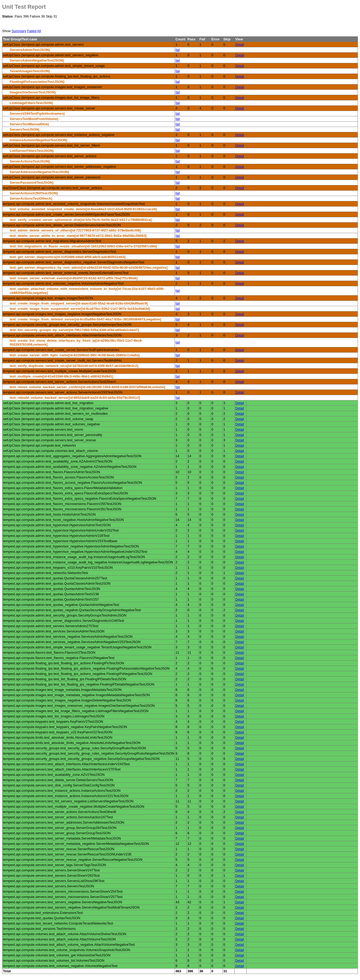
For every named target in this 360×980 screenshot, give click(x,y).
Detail (240, 44)
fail (177, 50)
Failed (32, 31)
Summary (19, 31)
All (39, 31)
